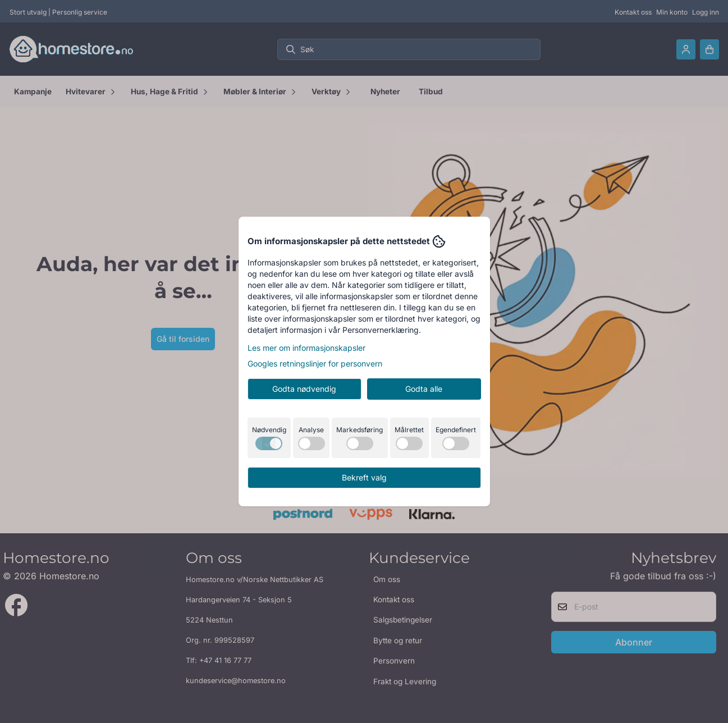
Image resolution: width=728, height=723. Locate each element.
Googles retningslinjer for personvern (315, 363)
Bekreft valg (364, 477)
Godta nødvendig (304, 389)
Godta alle (424, 389)
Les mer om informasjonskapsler (306, 348)
